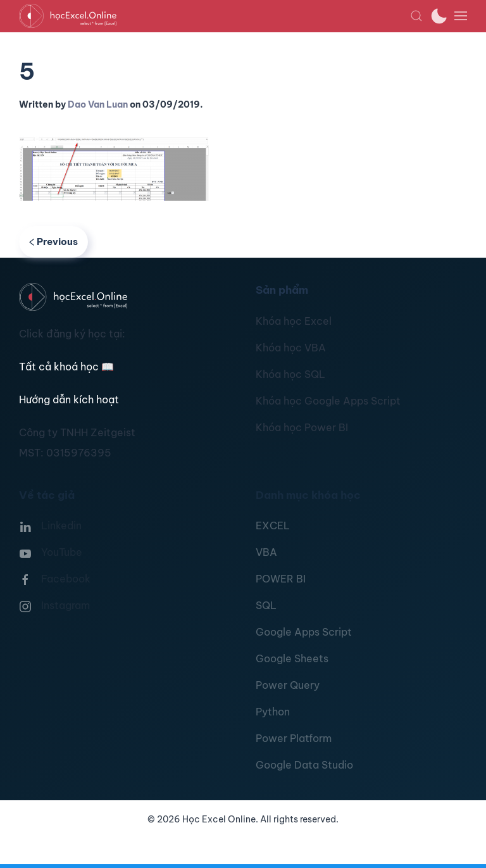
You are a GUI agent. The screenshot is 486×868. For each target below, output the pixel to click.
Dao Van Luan (98, 104)
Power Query (288, 685)
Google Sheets (292, 658)
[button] (416, 16)
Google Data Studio (304, 765)
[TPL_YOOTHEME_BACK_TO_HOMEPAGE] (215, 16)
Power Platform (294, 738)
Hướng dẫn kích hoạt (69, 399)
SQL (266, 605)
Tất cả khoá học (66, 367)
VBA (266, 552)
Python (273, 712)
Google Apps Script (304, 632)
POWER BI (281, 579)
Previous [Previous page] (53, 242)
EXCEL (273, 525)
